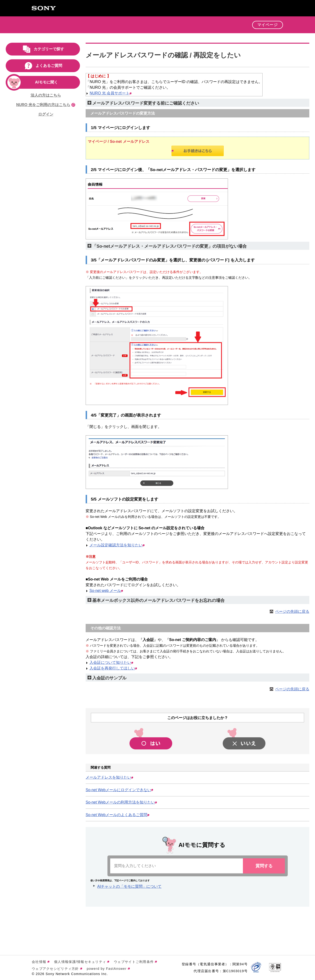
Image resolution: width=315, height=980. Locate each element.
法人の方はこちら (46, 95)
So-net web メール (106, 591)
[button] (245, 26)
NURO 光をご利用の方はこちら (46, 105)
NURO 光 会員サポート (111, 93)
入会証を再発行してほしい (113, 668)
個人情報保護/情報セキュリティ (82, 962)
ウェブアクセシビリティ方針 (57, 969)
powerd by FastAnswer (108, 969)
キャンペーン (176, 24)
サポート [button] (227, 24)
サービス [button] (148, 24)
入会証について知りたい (111, 662)
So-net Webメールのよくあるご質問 (117, 815)
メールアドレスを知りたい (109, 777)
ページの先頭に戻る (292, 611)
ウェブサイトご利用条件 (135, 962)
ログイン (46, 114)
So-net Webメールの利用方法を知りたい (121, 802)
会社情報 (41, 962)
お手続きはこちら (172, 151)
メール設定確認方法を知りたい (117, 545)
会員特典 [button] (203, 24)
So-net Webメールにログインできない (119, 790)
